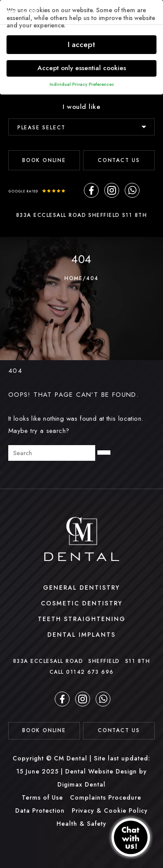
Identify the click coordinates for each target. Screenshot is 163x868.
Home (73, 278)
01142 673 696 (90, 672)
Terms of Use (42, 797)
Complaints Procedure (106, 797)
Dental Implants (81, 635)
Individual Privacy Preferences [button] (82, 84)
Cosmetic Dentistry (82, 603)
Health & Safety (81, 824)
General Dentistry (81, 588)
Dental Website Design (101, 771)
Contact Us (119, 160)
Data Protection (40, 811)
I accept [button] (81, 44)
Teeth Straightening (82, 619)
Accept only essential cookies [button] (82, 68)
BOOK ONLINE (44, 160)
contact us (119, 730)
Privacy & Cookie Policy (110, 811)
